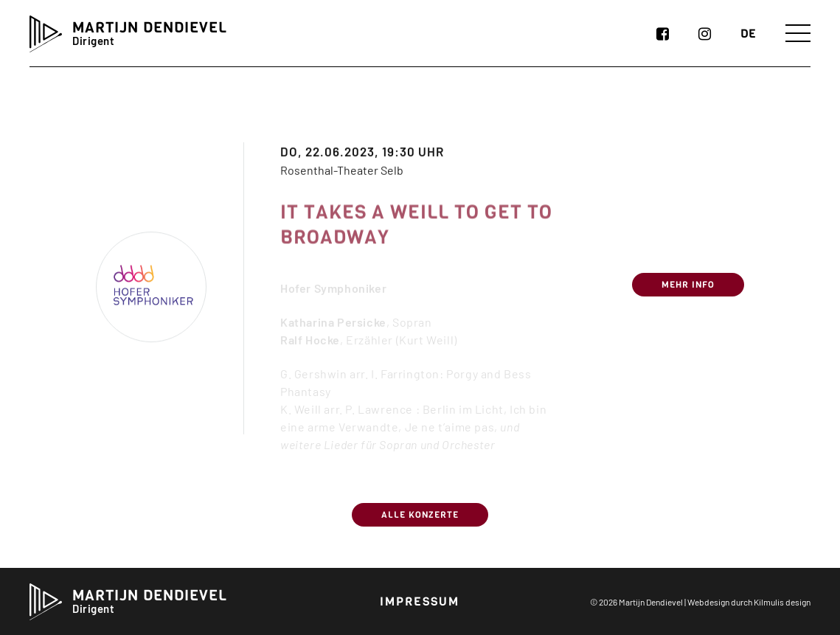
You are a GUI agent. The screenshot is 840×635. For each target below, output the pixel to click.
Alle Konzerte (420, 515)
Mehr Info (688, 294)
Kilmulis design (782, 602)
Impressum (420, 601)
